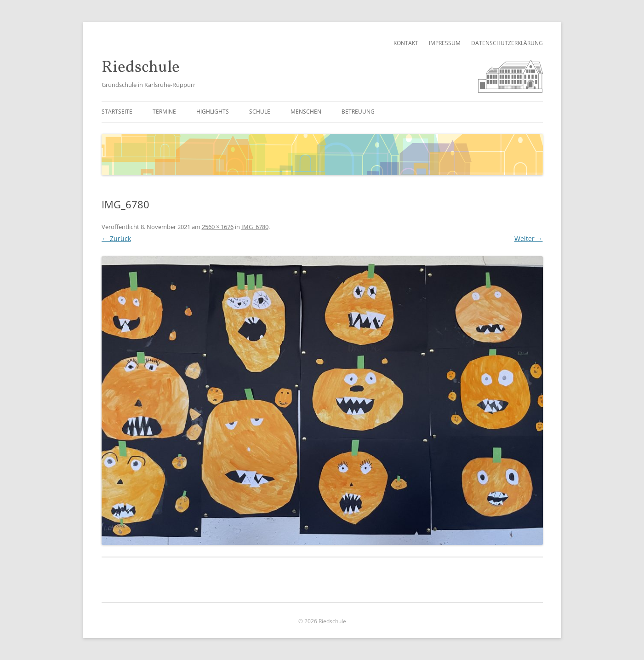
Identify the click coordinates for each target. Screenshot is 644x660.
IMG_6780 (255, 227)
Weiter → (529, 238)
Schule (260, 112)
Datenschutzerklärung (507, 43)
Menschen (306, 112)
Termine (164, 112)
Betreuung (358, 112)
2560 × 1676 (218, 227)
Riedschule (141, 68)
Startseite (117, 112)
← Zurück (116, 238)
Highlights (213, 112)
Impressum (445, 43)
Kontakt (406, 43)
